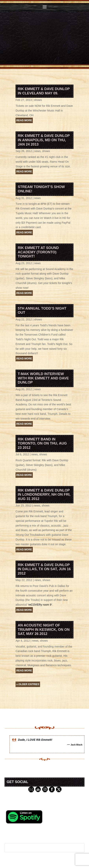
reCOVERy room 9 (40, 605)
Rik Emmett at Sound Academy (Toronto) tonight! (38, 252)
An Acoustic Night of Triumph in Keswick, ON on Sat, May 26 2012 (44, 630)
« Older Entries (28, 684)
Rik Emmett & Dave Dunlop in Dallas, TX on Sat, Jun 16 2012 (44, 569)
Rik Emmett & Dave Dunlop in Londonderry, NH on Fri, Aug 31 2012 (44, 495)
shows (38, 100)
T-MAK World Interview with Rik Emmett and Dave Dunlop (43, 378)
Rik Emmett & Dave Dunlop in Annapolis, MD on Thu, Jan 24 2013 (44, 140)
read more (24, 120)
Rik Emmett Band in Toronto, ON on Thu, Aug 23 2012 (42, 443)
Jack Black (76, 745)
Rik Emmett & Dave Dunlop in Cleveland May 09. (44, 91)
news (37, 151)
